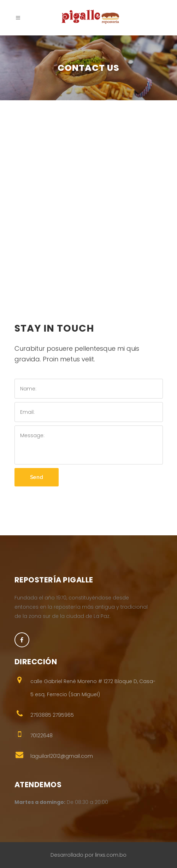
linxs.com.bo (111, 855)
